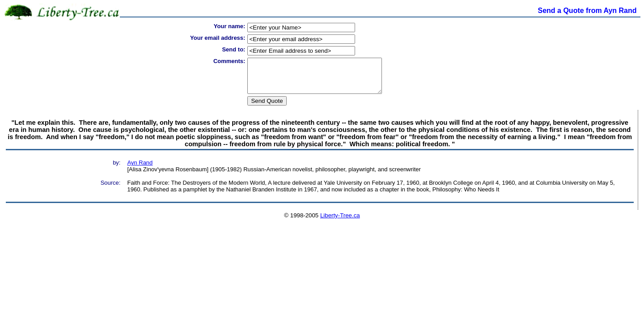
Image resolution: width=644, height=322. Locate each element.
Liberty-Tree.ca (340, 222)
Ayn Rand (140, 169)
